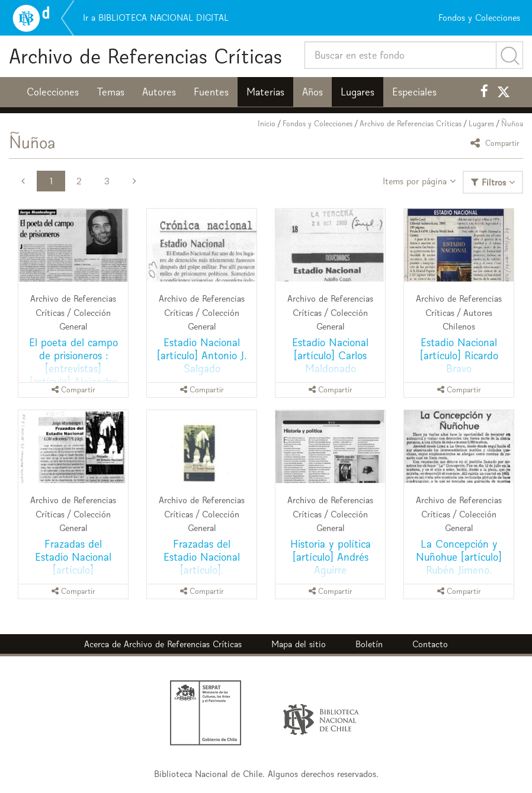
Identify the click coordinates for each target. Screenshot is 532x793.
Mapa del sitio (299, 644)
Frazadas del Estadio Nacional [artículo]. (202, 557)
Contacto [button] (430, 644)
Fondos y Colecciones (318, 124)
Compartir (497, 143)
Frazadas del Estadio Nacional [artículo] (73, 557)
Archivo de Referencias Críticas (145, 56)
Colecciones (53, 92)
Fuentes (211, 92)
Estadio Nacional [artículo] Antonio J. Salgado (202, 355)
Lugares (358, 92)
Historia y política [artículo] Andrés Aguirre (331, 557)
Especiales (414, 92)
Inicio (267, 124)
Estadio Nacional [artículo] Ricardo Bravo (459, 355)
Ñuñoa (512, 124)
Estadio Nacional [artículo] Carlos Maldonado (330, 355)
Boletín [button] (369, 644)
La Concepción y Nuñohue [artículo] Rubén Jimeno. (459, 557)
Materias (265, 92)
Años (313, 92)
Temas (110, 92)
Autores (159, 92)
